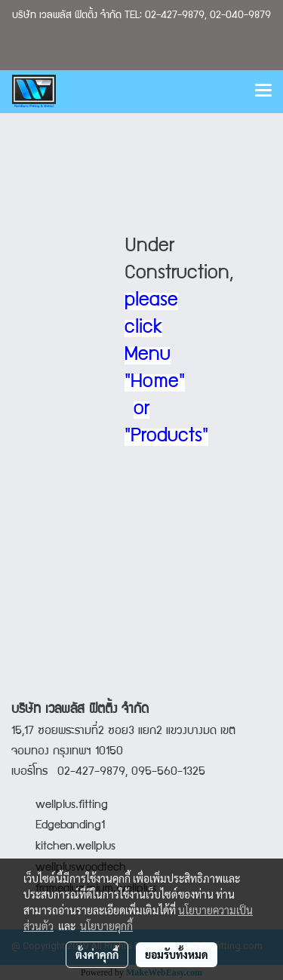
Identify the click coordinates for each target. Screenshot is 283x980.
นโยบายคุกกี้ (106, 926)
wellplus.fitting (72, 806)
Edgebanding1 (70, 826)
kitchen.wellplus (75, 847)
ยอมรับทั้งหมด (177, 954)
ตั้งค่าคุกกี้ (97, 954)
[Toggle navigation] (263, 91)
